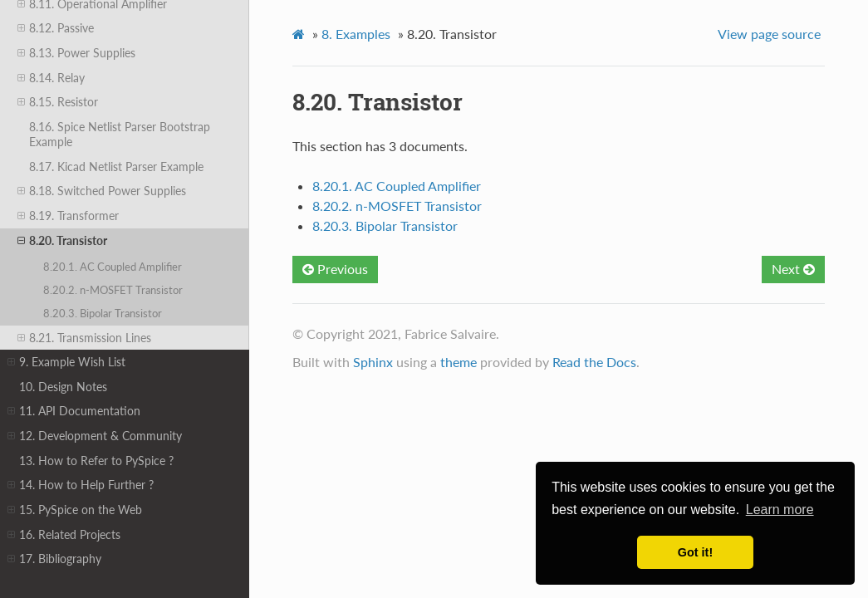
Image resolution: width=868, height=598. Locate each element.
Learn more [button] (780, 510)
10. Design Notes (63, 387)
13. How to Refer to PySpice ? (96, 461)
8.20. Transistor (62, 241)
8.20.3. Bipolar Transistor (103, 313)
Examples (356, 34)
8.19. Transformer (68, 216)
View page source (769, 34)
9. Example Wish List (66, 362)
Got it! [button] (695, 552)
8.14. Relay (51, 78)
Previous (335, 269)
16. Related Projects (64, 535)
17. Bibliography (54, 559)
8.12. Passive (56, 28)
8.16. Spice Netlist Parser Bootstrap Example (120, 134)
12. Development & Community (95, 436)
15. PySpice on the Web (75, 510)
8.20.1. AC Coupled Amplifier (113, 267)
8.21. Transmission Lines (84, 338)
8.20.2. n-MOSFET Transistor (113, 290)
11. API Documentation (74, 411)
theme (459, 362)
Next (793, 269)
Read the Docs (594, 362)
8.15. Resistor (58, 102)
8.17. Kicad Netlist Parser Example (116, 167)
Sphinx (373, 362)
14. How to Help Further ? (81, 485)
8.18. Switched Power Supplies (102, 191)
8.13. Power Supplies (76, 53)
